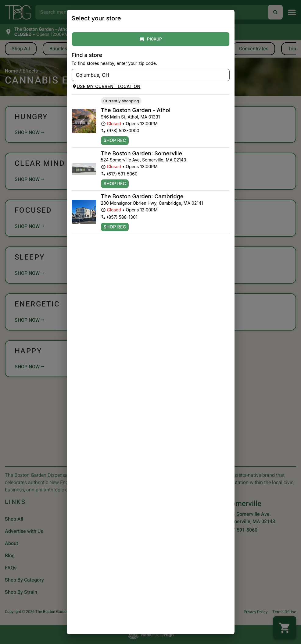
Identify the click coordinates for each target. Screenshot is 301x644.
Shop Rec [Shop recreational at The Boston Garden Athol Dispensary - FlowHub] (115, 140)
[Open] (225, 75)
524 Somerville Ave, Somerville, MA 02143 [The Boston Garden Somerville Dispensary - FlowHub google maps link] (144, 160)
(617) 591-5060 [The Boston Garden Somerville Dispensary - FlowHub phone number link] (119, 174)
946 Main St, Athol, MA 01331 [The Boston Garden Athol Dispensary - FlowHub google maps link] (131, 117)
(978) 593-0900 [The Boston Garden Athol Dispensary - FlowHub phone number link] (120, 131)
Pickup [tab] (151, 39)
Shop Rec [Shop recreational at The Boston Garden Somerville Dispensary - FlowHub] (115, 184)
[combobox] (146, 75)
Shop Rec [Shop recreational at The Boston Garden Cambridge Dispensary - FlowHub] (115, 227)
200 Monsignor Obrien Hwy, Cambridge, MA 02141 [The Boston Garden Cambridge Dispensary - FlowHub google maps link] (152, 203)
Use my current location (106, 87)
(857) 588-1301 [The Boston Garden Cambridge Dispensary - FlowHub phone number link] (119, 217)
